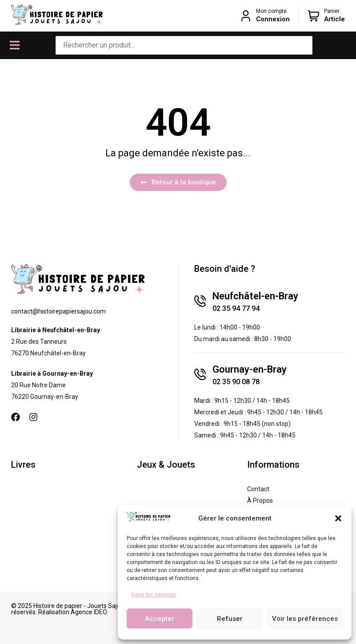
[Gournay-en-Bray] (200, 374)
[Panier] (314, 16)
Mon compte (271, 11)
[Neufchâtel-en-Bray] (200, 301)
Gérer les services (154, 595)
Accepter (160, 619)
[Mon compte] (246, 16)
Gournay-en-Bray (250, 369)
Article (334, 19)
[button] (338, 518)
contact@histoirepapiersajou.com (58, 311)
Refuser (230, 619)
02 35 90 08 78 (236, 382)
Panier (332, 11)
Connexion (273, 19)
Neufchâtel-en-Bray (255, 296)
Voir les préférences (305, 619)
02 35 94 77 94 (236, 308)
